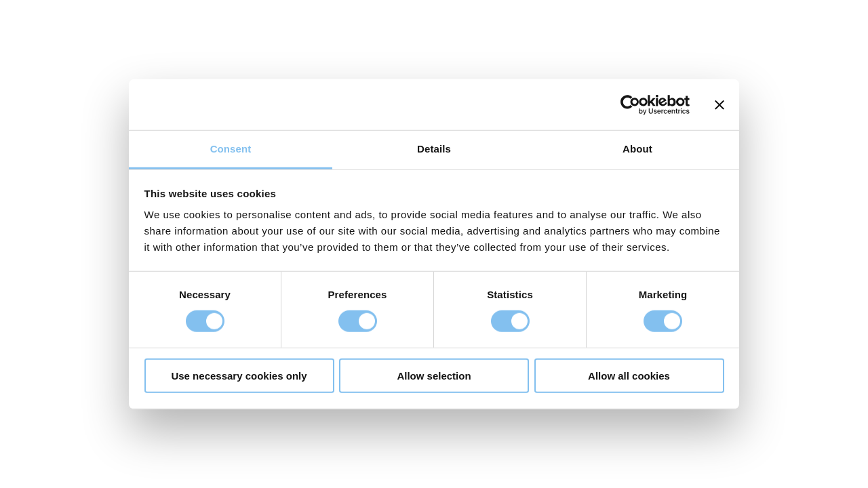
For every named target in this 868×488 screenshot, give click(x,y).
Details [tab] (434, 149)
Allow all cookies (629, 376)
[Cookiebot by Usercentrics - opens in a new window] (630, 104)
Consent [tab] (231, 149)
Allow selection (434, 376)
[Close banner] (719, 104)
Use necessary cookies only (239, 376)
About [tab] (637, 149)
